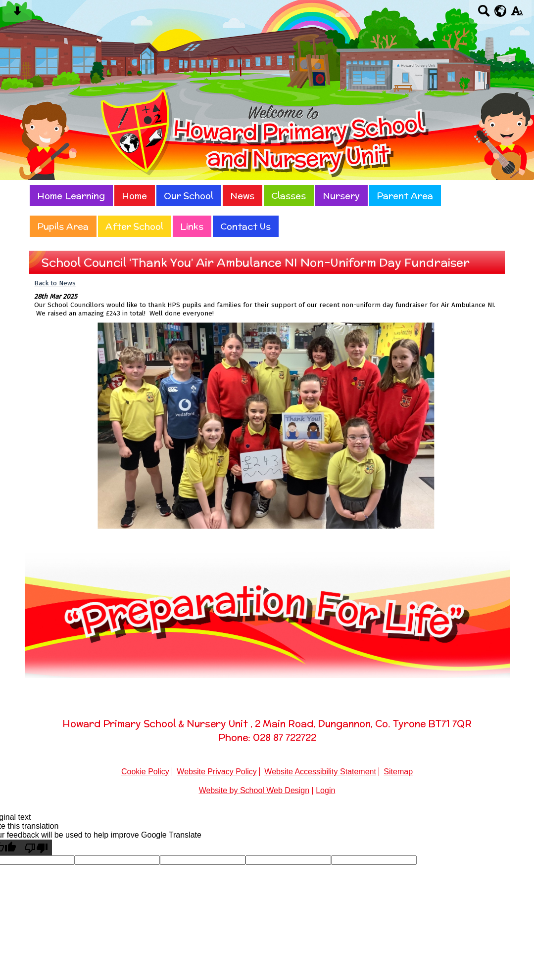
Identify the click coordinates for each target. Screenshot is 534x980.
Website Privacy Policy (217, 772)
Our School (189, 196)
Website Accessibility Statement (320, 772)
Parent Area (405, 196)
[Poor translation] (36, 847)
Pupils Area (63, 226)
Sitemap (398, 772)
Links (192, 226)
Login (325, 790)
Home (134, 196)
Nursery (341, 196)
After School (134, 226)
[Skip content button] (17, 14)
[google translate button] (501, 11)
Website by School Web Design (254, 790)
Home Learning (71, 196)
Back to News (55, 283)
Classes (289, 196)
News (242, 196)
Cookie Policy (145, 772)
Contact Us (245, 226)
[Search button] (484, 14)
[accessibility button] (517, 14)
